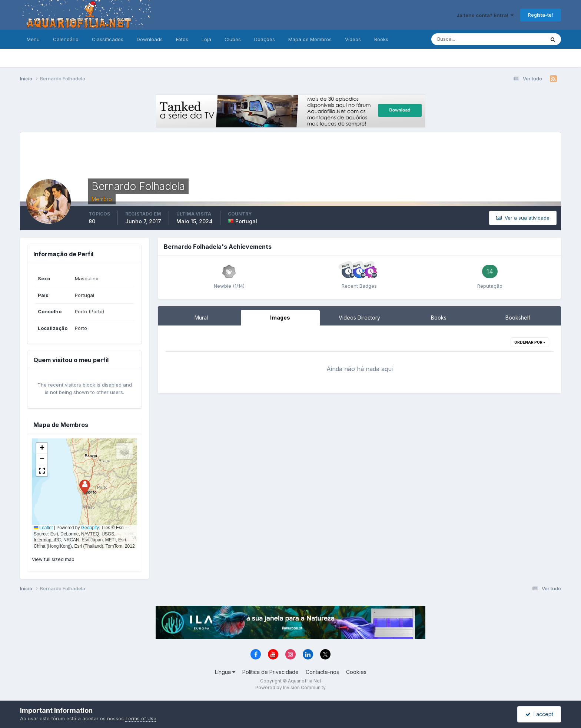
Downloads (150, 39)
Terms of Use (141, 718)
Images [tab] (280, 318)
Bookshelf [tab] (518, 318)
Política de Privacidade (270, 672)
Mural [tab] (201, 318)
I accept (539, 714)
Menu (33, 39)
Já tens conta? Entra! (485, 15)
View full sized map (53, 559)
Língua (225, 672)
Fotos (182, 39)
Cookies (356, 672)
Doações (265, 39)
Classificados (108, 39)
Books (381, 39)
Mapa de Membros (310, 39)
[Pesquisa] (464, 39)
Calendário (66, 39)
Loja (206, 39)
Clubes (233, 39)
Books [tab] (439, 318)
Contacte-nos (322, 672)
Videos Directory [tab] (359, 318)
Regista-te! (541, 15)
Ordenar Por (530, 342)
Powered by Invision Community (290, 687)
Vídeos (353, 39)
